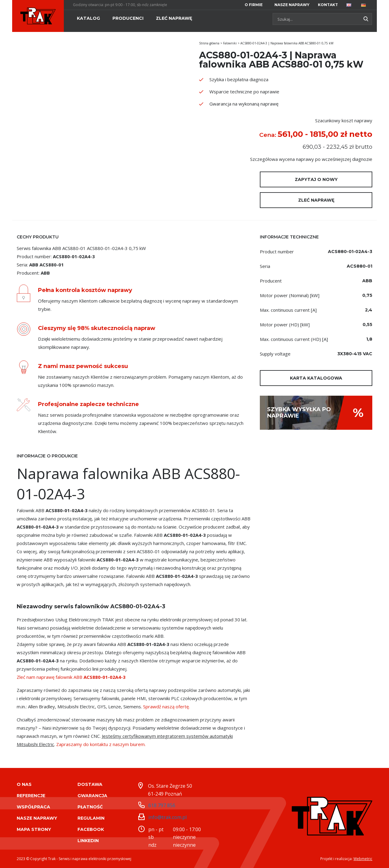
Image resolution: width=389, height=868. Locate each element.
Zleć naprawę (316, 200)
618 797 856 (162, 805)
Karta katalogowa (316, 378)
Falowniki (230, 43)
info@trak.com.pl (167, 817)
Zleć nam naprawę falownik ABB (71, 677)
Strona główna (209, 43)
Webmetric (363, 859)
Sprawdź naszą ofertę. (166, 707)
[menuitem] (255, 5)
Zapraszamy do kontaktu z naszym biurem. (101, 744)
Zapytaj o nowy (316, 179)
